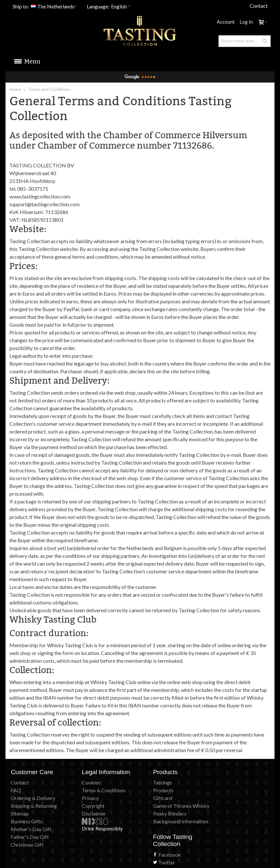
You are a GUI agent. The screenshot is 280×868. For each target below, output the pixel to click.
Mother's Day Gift (31, 829)
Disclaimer (89, 813)
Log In (246, 22)
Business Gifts (27, 821)
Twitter (222, 797)
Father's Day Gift (30, 837)
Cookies (86, 782)
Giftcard (152, 798)
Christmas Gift (27, 845)
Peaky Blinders (159, 813)
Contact (258, 6)
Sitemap (20, 813)
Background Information (170, 821)
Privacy (85, 798)
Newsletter (226, 813)
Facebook (225, 789)
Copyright (88, 806)
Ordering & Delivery (33, 798)
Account (226, 22)
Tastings (152, 782)
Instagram (225, 821)
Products (153, 790)
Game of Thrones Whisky (171, 806)
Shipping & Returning (34, 806)
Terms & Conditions (99, 790)
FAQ (16, 790)
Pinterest (224, 805)
